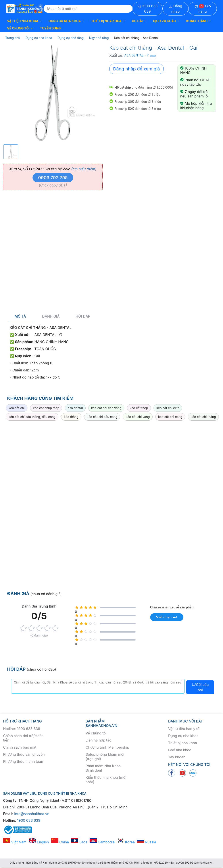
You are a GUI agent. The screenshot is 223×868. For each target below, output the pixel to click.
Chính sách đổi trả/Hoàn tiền (23, 738)
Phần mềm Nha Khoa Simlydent (103, 768)
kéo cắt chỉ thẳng (203, 417)
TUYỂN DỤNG (50, 28)
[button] (24, 21)
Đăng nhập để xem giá (136, 69)
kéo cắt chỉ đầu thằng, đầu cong (32, 417)
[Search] (88, 9)
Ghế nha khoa (180, 750)
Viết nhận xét (167, 617)
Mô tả (20, 316)
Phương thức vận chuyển (24, 754)
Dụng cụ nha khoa (183, 736)
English (39, 842)
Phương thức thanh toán (23, 761)
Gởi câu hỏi (200, 687)
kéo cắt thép (139, 408)
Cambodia (102, 842)
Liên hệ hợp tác (98, 740)
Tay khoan (177, 757)
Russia (147, 842)
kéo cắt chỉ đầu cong (102, 417)
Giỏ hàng (203, 9)
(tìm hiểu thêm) (84, 169)
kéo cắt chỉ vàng (138, 417)
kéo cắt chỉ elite (168, 408)
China (60, 842)
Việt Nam (15, 842)
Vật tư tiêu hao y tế (184, 729)
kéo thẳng (71, 417)
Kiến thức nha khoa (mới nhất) (106, 780)
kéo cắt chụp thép (46, 408)
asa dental (75, 408)
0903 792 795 (53, 178)
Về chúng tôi (96, 733)
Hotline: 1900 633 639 (22, 729)
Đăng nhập (176, 9)
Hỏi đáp (83, 316)
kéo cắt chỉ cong (170, 417)
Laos (79, 842)
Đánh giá (51, 316)
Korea (126, 842)
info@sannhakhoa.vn (32, 814)
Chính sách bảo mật (20, 747)
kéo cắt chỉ (17, 408)
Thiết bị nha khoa (183, 743)
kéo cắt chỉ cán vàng (106, 408)
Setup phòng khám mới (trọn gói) (105, 757)
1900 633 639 (147, 9)
